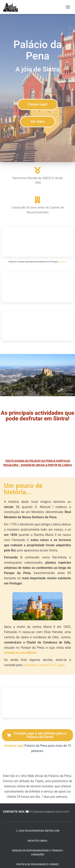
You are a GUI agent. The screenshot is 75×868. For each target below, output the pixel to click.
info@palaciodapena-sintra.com (49, 812)
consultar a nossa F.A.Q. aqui (44, 665)
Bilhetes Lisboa (37, 841)
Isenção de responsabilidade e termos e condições (37, 852)
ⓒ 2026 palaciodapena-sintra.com (38, 831)
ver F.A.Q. (63, 262)
